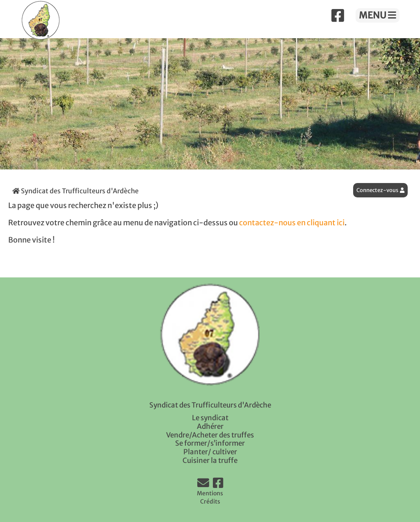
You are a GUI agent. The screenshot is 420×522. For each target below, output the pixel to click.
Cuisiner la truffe (210, 460)
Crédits (210, 501)
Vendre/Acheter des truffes (210, 435)
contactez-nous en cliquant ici (292, 223)
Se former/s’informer (210, 443)
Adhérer (210, 426)
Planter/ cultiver (210, 452)
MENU (378, 15)
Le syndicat (210, 418)
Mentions (210, 493)
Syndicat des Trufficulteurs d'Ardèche (75, 191)
